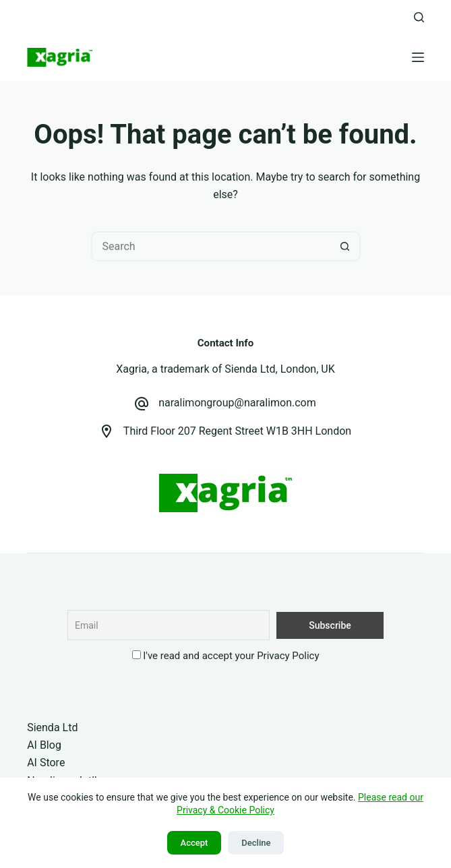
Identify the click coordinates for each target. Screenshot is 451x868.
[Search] (419, 17)
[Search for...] (211, 246)
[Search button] (345, 246)
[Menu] (418, 57)
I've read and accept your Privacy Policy (231, 656)
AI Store (46, 763)
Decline (256, 843)
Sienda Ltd (52, 727)
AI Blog (44, 745)
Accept (194, 843)
